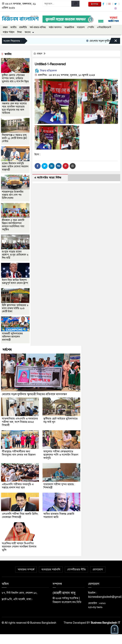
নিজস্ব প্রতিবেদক (46, 71)
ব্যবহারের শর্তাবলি (51, 569)
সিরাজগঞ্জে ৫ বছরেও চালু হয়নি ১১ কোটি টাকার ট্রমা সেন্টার (14, 138)
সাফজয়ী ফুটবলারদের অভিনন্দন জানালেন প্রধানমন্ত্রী (12, 337)
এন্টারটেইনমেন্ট (104, 27)
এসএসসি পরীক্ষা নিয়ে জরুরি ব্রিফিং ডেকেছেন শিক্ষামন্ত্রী (20, 515)
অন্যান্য (28, 32)
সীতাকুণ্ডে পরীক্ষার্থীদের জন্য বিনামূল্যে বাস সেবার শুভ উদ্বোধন (19, 453)
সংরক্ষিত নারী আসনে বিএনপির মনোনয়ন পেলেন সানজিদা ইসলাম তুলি (19, 547)
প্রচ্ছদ (5, 27)
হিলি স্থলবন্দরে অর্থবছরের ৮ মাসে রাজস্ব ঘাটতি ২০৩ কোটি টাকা (15, 308)
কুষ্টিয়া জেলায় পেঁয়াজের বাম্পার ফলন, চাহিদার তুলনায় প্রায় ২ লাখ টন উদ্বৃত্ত (15, 78)
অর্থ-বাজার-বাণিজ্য (38, 27)
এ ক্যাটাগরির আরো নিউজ (48, 178)
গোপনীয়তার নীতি (76, 569)
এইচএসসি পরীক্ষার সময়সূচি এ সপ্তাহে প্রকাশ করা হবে (18, 486)
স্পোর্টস (91, 27)
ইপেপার (95, 4)
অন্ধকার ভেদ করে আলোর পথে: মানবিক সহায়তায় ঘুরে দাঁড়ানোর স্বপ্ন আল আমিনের (14, 108)
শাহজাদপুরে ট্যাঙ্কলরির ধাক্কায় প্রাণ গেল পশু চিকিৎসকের (13, 195)
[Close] (113, 42)
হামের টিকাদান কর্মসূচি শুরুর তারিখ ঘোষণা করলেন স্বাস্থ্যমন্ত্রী (15, 167)
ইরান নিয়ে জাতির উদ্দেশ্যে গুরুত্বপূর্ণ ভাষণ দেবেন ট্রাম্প (15, 282)
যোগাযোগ (98, 569)
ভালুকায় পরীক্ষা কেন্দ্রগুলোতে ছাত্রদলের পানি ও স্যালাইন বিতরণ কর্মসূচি (61, 455)
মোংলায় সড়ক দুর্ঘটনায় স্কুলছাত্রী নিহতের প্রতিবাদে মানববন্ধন (34, 394)
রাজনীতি (23, 27)
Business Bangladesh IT (106, 623)
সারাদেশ (81, 27)
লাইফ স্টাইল (9, 32)
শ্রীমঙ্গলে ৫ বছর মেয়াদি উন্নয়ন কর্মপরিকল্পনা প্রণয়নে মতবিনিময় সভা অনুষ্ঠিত (13, 225)
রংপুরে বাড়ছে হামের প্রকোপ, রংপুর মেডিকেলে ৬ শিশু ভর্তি (15, 255)
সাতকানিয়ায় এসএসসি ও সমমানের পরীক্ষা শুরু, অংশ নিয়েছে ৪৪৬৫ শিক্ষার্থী (20, 422)
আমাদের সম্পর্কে (26, 569)
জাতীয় (13, 27)
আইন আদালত (55, 27)
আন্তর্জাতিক (69, 27)
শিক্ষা (20, 32)
